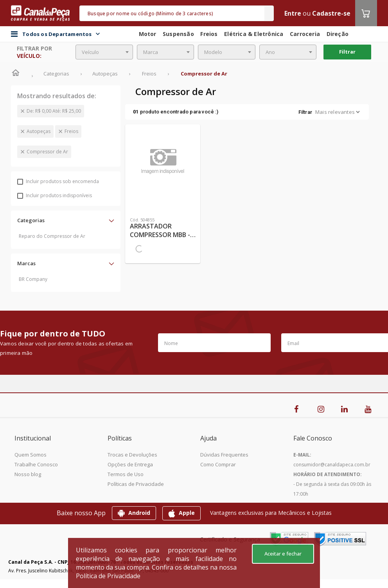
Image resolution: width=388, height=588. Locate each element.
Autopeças (39, 131)
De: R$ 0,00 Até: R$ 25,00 (54, 111)
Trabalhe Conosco (36, 464)
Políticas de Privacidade (136, 484)
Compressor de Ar (47, 152)
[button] (66, 220)
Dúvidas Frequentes (224, 455)
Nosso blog (28, 474)
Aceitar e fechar (283, 554)
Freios (71, 131)
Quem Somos (31, 455)
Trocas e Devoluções (132, 455)
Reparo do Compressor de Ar (52, 236)
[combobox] (104, 52)
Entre (293, 13)
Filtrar (347, 52)
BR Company (33, 279)
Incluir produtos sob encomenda (58, 181)
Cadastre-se (331, 13)
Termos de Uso (126, 474)
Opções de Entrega (130, 464)
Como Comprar (218, 464)
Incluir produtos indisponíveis (55, 195)
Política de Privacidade (108, 576)
